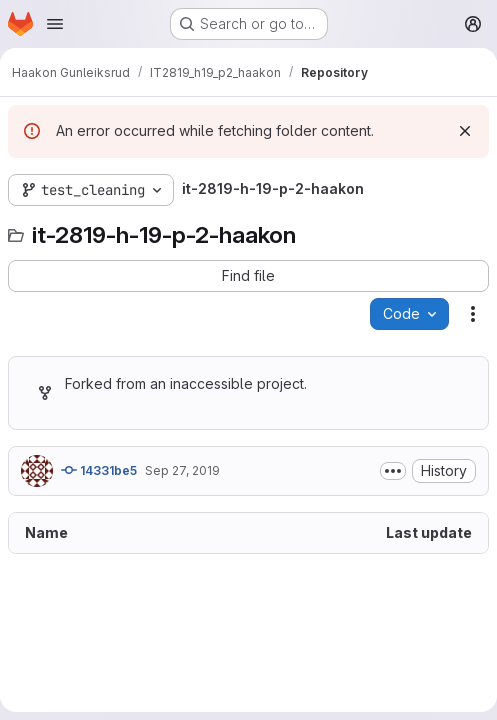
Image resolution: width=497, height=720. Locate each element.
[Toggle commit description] (393, 471)
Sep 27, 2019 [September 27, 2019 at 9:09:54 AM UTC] (182, 470)
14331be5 (99, 470)
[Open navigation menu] (55, 24)
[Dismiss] (465, 131)
